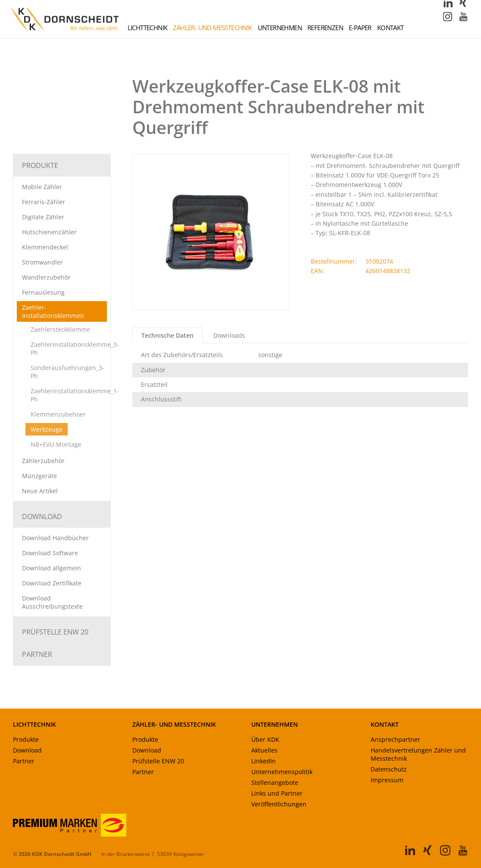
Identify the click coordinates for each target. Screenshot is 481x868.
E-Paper (360, 28)
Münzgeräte (39, 476)
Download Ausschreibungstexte (52, 603)
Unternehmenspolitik (282, 772)
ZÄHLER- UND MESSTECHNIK (174, 725)
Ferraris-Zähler (44, 202)
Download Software (50, 553)
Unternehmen (280, 28)
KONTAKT (385, 725)
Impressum (387, 780)
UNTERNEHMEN (275, 725)
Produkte (40, 166)
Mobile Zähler (42, 187)
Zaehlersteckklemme (60, 330)
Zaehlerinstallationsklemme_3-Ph (75, 349)
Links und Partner (277, 794)
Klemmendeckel (45, 247)
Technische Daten (167, 336)
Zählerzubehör (43, 461)
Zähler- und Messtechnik (212, 28)
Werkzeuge (47, 430)
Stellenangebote (275, 783)
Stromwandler (42, 263)
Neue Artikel (40, 491)
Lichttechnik (148, 28)
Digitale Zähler (43, 217)
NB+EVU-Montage (56, 445)
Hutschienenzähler (49, 232)
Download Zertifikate (52, 583)
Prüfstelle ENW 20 (55, 632)
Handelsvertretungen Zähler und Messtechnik (418, 755)
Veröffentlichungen (279, 804)
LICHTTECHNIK (34, 725)
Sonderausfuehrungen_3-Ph (67, 372)
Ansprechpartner (395, 740)
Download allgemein (52, 568)
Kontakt (390, 28)
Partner (37, 655)
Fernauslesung (43, 293)
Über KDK (265, 740)
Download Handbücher (55, 538)
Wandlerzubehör (46, 278)
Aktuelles (264, 751)
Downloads (229, 336)
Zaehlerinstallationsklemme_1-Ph (75, 395)
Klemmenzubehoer (58, 415)
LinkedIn (264, 761)
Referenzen (325, 28)
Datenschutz (389, 770)
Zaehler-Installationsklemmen (53, 312)
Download (42, 517)
